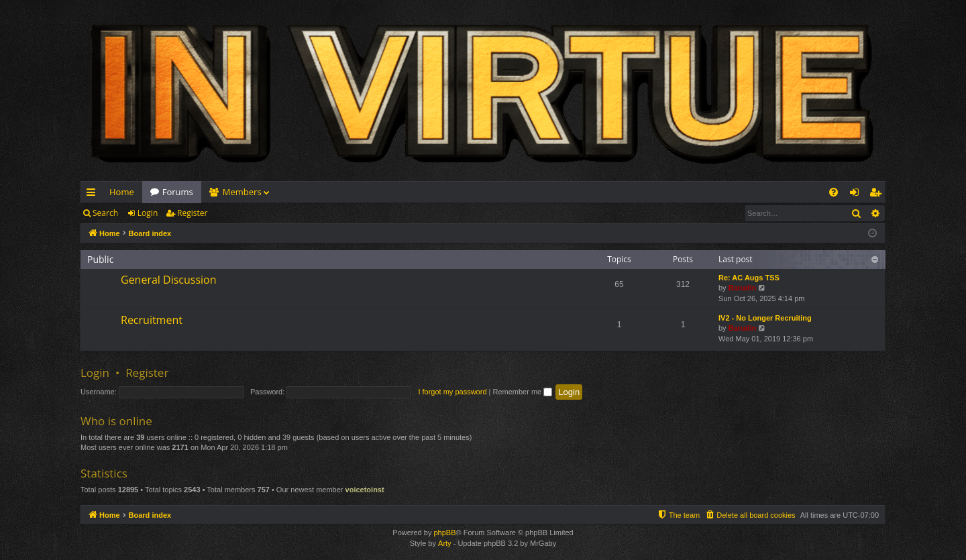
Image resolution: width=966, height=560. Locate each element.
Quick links (94, 194)
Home (122, 192)
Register (192, 213)
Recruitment (152, 320)
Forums (178, 192)
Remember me (522, 392)
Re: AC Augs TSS (749, 278)
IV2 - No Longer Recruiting (765, 318)
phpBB (444, 533)
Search (105, 213)
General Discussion (169, 280)
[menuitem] (834, 192)
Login (148, 213)
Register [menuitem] (878, 194)
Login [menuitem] (857, 194)
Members (242, 192)
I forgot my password (452, 392)
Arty (445, 543)
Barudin (743, 288)
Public (100, 259)
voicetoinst (365, 490)
